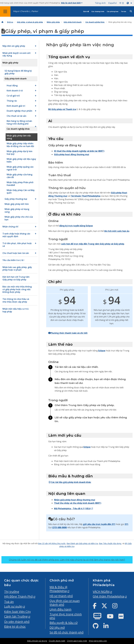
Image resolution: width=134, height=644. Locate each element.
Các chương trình (98, 12)
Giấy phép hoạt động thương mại (72, 154)
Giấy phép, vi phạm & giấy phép (30, 22)
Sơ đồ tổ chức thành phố (67, 632)
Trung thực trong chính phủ (66, 616)
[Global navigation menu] (5, 11)
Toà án (9, 602)
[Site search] (131, 11)
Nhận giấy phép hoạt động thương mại (75, 500)
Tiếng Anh (100, 3)
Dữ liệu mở (57, 627)
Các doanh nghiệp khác (95, 22)
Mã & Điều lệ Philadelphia (58, 589)
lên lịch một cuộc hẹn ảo (117, 231)
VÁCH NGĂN (101, 592)
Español (113, 3)
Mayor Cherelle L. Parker (26, 11)
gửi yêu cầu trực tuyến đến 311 (99, 524)
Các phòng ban (113, 12)
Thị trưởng (12, 592)
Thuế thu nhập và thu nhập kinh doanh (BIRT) (78, 503)
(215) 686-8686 (59, 527)
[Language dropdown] (130, 3)
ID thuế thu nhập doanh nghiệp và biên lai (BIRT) (79, 151)
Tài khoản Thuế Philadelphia (85, 196)
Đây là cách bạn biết (72, 3)
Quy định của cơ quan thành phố (65, 603)
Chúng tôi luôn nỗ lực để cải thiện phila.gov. (67, 560)
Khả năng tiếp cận (98, 641)
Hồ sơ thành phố (61, 596)
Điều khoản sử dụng (37, 641)
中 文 (122, 3)
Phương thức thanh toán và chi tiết (68, 333)
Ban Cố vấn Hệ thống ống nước (52, 543)
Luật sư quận (13, 606)
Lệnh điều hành (61, 609)
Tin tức (124, 12)
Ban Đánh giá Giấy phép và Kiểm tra (82, 543)
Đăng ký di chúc (15, 626)
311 (126, 524)
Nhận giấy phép (53, 22)
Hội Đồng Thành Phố (18, 596)
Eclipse (102, 351)
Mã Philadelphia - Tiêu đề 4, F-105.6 (72, 509)
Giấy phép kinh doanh (73, 22)
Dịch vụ (86, 12)
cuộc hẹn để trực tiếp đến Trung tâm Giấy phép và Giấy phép (93, 244)
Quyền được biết (57, 641)
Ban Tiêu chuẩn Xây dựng (110, 543)
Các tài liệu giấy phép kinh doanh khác (70, 482)
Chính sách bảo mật (77, 641)
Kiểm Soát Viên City (17, 612)
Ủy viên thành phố (17, 622)
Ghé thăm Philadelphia (108, 596)
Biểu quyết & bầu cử (64, 623)
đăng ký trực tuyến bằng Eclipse (76, 226)
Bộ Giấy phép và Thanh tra (62, 109)
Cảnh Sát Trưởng (16, 616)
